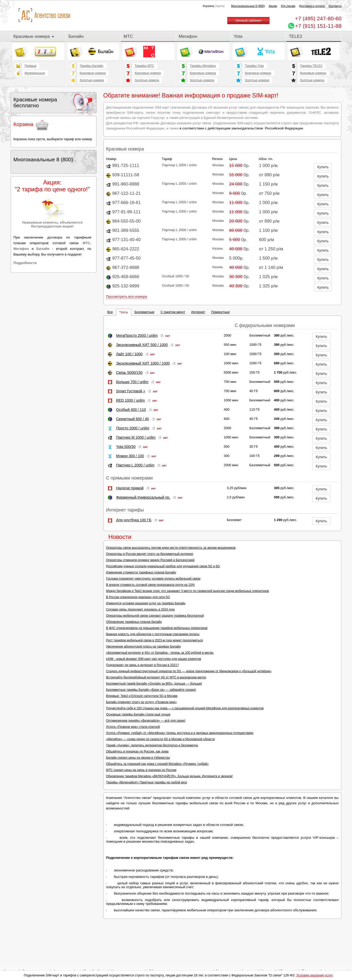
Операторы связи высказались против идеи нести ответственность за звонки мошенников (171, 548)
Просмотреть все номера (127, 297)
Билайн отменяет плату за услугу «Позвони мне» (141, 702)
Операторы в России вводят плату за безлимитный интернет (150, 554)
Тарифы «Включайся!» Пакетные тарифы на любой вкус (147, 782)
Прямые (30, 66)
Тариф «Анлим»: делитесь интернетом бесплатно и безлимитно (152, 745)
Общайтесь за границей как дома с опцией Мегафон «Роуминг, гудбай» (157, 764)
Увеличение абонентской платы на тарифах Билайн (144, 647)
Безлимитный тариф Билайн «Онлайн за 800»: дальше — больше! (154, 684)
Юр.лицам (288, 6)
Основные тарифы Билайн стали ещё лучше (138, 714)
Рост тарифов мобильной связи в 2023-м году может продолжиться (155, 640)
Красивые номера (34, 36)
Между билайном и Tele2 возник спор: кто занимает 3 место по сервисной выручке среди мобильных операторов (188, 591)
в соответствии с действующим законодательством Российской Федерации (241, 128)
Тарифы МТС (144, 66)
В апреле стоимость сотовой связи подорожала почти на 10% (150, 585)
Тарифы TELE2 (311, 66)
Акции (273, 6)
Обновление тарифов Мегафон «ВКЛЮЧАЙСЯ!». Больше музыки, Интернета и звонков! (170, 776)
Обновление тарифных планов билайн (134, 622)
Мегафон (188, 36)
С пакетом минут (173, 312)
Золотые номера (92, 80)
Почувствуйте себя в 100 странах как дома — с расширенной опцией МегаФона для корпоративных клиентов (185, 708)
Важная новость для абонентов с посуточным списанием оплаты (153, 634)
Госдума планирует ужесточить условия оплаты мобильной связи (153, 579)
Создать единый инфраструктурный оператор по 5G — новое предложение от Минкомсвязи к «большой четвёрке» (189, 671)
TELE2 (296, 36)
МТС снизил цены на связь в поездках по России (141, 770)
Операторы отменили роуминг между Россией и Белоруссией (150, 560)
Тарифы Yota (254, 66)
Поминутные (221, 312)
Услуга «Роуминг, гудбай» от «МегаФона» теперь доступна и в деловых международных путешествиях (180, 733)
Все (110, 312)
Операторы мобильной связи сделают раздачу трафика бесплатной (155, 616)
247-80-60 (318, 18)
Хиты (124, 312)
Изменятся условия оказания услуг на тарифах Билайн (146, 603)
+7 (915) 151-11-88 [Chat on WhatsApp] (318, 26)
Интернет (198, 312)
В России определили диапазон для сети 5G (138, 597)
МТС (128, 36)
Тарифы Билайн (91, 66)
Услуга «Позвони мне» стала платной (133, 727)
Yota (238, 36)
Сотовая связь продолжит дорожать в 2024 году (141, 610)
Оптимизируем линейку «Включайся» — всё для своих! (146, 721)
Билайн (76, 36)
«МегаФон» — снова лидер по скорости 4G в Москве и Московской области (161, 739)
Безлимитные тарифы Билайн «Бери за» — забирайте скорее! (151, 690)
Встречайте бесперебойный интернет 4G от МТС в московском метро (156, 677)
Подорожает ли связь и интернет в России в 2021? (143, 665)
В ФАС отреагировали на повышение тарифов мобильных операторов (157, 628)
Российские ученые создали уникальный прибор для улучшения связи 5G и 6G (163, 566)
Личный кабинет (248, 20)
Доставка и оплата (312, 6)
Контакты (335, 6)
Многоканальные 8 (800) (248, 6)
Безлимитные (144, 312)
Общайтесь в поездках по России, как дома (137, 752)
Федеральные (35, 73)
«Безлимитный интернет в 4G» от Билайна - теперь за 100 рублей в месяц (160, 653)
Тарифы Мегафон (203, 66)
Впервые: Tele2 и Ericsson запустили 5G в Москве (142, 696)
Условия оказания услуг (314, 975)
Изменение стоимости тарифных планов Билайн (141, 572)
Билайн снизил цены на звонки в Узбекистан (138, 758)
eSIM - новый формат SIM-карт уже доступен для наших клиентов (154, 659)
